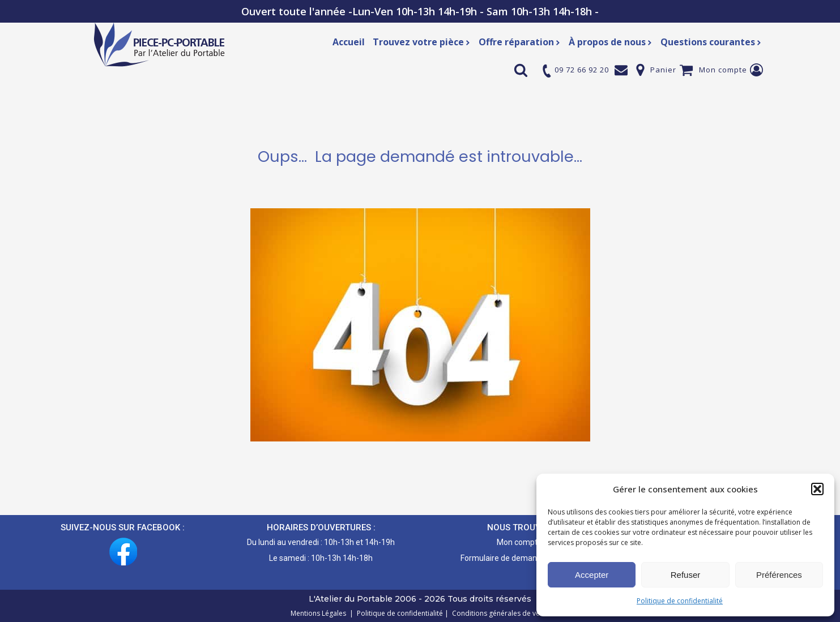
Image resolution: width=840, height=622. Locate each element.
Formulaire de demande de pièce (519, 558)
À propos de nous (611, 42)
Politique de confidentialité (680, 601)
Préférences (779, 575)
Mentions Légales (319, 613)
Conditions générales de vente (499, 613)
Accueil (349, 42)
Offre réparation (520, 42)
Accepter (592, 575)
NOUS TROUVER (519, 527)
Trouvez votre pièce (422, 42)
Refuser (686, 575)
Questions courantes (711, 42)
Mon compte (723, 70)
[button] (817, 489)
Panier (663, 70)
